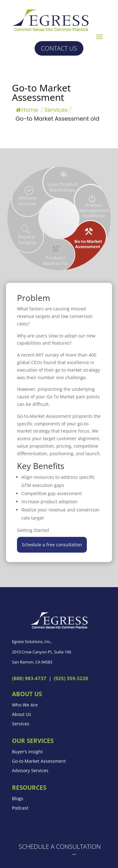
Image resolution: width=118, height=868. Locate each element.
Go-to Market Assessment (39, 762)
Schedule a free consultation (52, 545)
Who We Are (25, 705)
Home (27, 110)
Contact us (59, 48)
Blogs (18, 799)
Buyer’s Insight (27, 752)
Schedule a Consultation (60, 846)
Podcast (20, 808)
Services (21, 724)
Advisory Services (30, 771)
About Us (22, 715)
